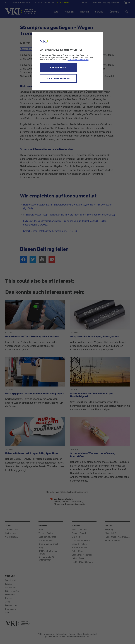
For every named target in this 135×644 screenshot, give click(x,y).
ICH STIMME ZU (58, 67)
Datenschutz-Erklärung (78, 60)
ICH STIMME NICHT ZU (58, 78)
